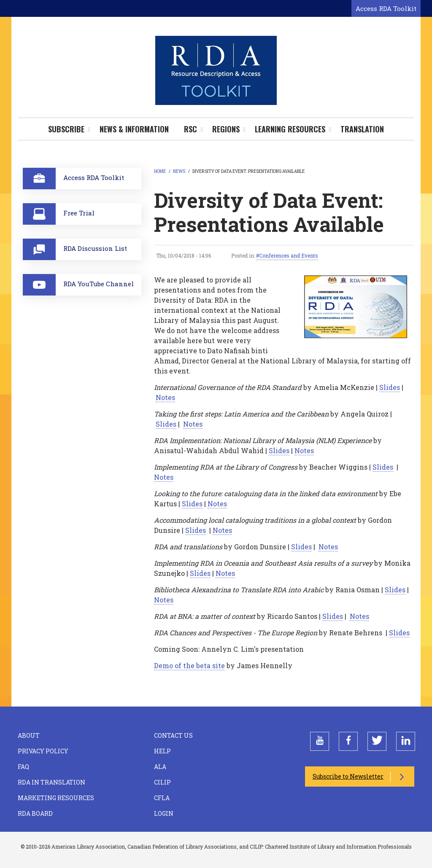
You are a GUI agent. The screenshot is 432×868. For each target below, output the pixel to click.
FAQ (23, 767)
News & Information (134, 129)
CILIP (162, 782)
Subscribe (66, 129)
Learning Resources (290, 129)
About (29, 735)
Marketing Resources (56, 798)
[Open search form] (343, 9)
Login (164, 813)
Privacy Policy (43, 751)
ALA (160, 767)
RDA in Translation (51, 782)
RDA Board (35, 813)
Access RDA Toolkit (386, 8)
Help (162, 751)
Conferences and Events (289, 255)
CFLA (162, 798)
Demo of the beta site (189, 665)
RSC (190, 129)
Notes (165, 397)
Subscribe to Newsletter (348, 776)
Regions (226, 129)
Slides (390, 387)
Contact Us (173, 735)
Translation (362, 129)
